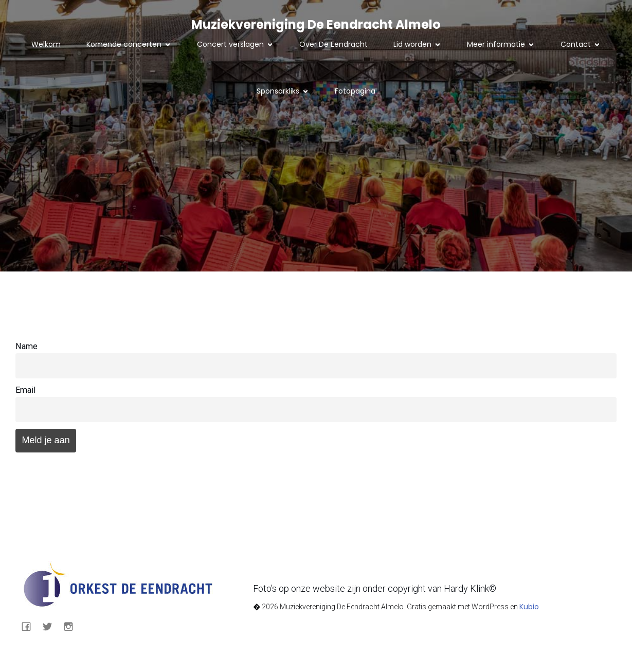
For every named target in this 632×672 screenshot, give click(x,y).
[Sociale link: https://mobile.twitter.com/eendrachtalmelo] (51, 626)
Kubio (529, 607)
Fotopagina (355, 91)
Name (26, 346)
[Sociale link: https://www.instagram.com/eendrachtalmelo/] (72, 626)
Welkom (46, 44)
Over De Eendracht (333, 44)
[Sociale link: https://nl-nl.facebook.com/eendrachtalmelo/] (30, 626)
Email (25, 390)
